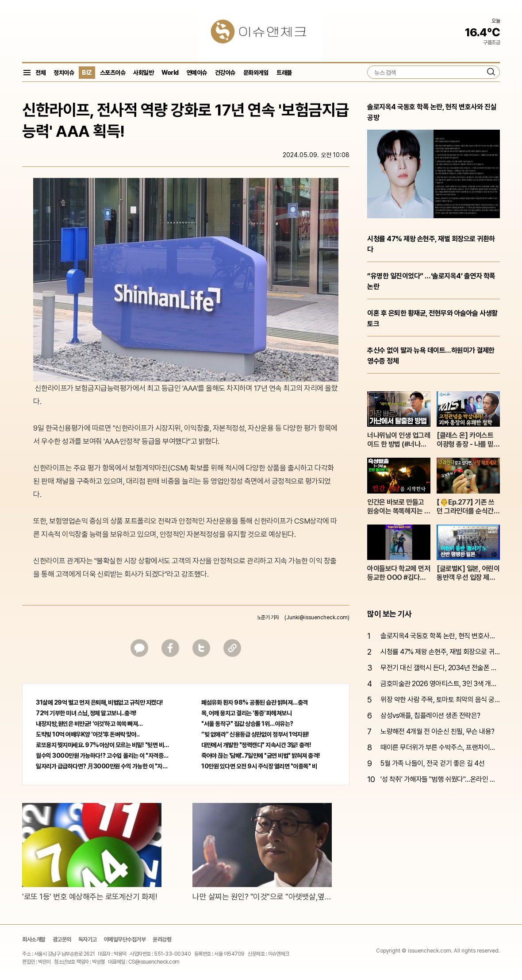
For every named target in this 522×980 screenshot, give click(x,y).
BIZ (87, 73)
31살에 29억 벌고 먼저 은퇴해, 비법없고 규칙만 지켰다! (100, 702)
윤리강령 (162, 939)
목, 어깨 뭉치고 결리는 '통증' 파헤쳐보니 (246, 713)
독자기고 (88, 939)
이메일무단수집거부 (125, 939)
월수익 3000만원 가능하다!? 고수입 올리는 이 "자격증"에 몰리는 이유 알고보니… (103, 756)
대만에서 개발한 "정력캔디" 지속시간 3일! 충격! (256, 745)
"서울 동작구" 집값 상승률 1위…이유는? (247, 724)
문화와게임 (256, 73)
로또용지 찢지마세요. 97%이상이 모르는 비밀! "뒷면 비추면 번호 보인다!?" (103, 745)
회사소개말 (34, 939)
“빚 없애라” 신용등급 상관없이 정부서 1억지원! (255, 734)
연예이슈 (197, 73)
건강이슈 (225, 73)
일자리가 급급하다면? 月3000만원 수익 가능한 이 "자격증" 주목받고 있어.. (103, 766)
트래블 (284, 73)
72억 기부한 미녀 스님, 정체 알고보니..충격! (86, 713)
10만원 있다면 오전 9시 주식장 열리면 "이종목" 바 (259, 766)
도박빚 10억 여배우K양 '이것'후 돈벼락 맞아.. (88, 734)
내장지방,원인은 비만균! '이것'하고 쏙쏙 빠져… (89, 724)
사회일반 (143, 73)
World (170, 73)
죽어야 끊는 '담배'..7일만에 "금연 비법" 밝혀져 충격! (261, 756)
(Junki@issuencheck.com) (317, 617)
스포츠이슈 (113, 73)
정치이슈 (64, 73)
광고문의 (62, 939)
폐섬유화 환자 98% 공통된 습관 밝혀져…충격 (255, 702)
